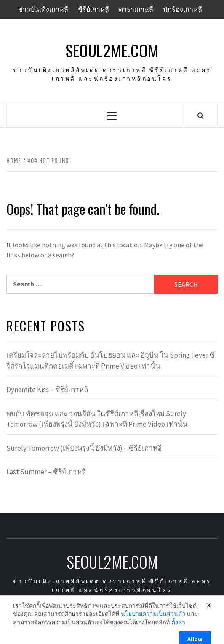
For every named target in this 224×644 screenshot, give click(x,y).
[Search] (201, 115)
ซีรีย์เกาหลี (93, 9)
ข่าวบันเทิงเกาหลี (43, 9)
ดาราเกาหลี (136, 9)
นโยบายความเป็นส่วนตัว (153, 620)
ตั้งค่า (178, 628)
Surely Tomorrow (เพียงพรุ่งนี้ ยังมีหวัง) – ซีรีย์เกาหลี (84, 448)
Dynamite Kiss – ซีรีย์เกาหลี (47, 390)
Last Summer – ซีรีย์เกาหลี (46, 472)
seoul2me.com (112, 50)
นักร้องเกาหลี (183, 9)
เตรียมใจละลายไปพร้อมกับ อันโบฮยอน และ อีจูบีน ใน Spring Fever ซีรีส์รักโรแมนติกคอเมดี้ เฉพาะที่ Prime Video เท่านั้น (111, 361)
